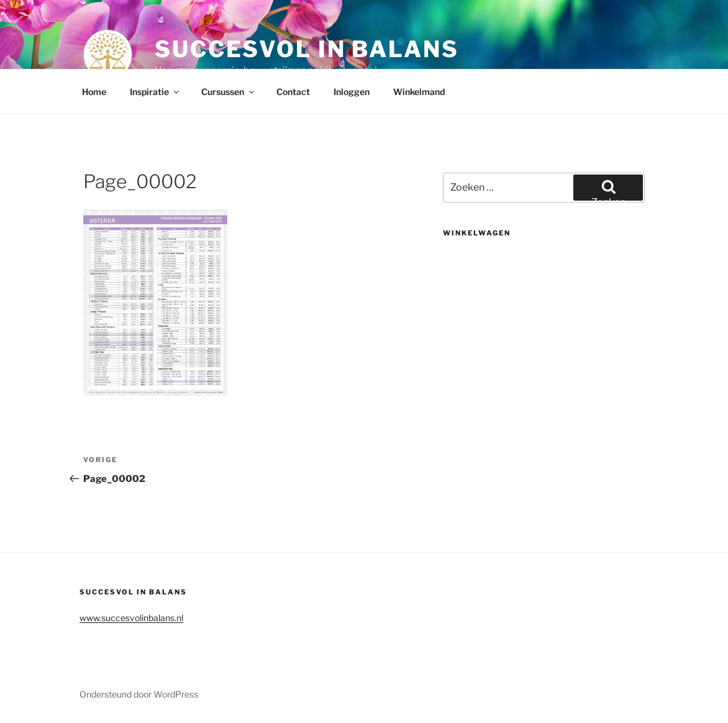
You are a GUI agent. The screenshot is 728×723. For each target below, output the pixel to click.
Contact (293, 92)
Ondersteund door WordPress (139, 694)
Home (94, 92)
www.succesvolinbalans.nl (131, 618)
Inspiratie (155, 92)
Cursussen (229, 92)
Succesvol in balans (307, 49)
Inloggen (352, 92)
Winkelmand (419, 92)
